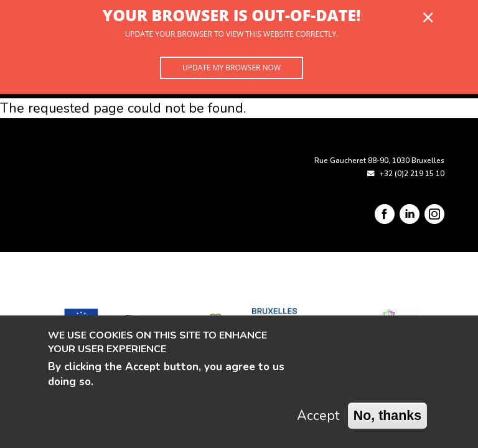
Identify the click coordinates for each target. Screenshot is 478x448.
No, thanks (388, 416)
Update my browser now (232, 68)
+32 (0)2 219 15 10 (412, 174)
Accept (318, 416)
